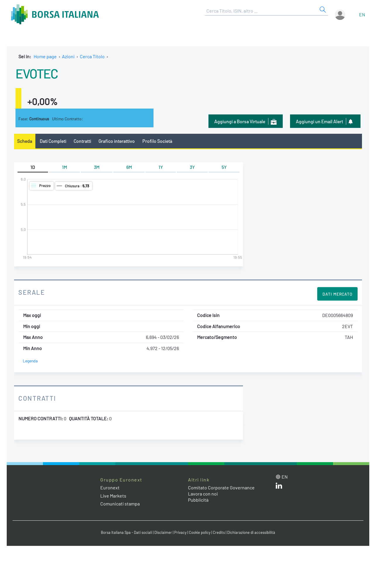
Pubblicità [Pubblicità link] (198, 500)
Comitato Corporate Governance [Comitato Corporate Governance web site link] (221, 487)
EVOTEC (37, 73)
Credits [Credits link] (219, 532)
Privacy (180, 532)
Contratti (82, 141)
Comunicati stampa (120, 504)
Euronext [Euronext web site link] (110, 487)
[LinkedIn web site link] (279, 487)
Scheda (25, 141)
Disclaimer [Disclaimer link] (163, 532)
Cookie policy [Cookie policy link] (200, 532)
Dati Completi (53, 141)
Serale (32, 292)
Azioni (68, 56)
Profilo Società (157, 141)
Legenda (30, 361)
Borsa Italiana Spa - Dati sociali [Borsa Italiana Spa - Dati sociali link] (126, 532)
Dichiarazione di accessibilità (251, 532)
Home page (45, 56)
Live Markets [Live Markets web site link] (113, 496)
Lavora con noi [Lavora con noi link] (203, 494)
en (362, 14)
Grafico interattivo (117, 141)
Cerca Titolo (92, 56)
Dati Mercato (337, 294)
